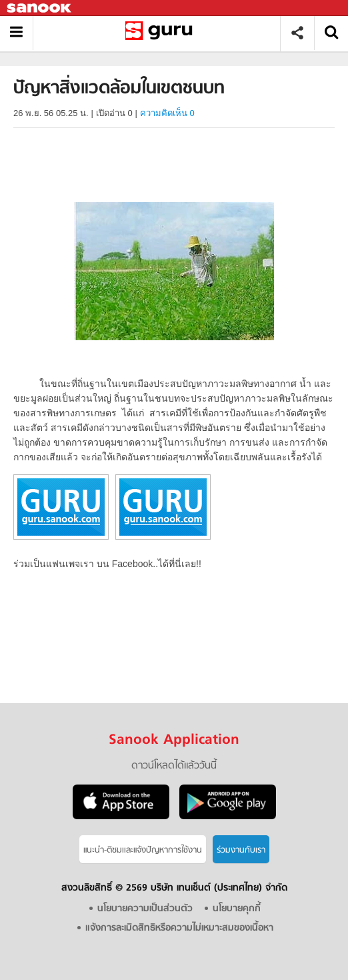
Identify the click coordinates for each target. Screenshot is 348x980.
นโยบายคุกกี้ (237, 909)
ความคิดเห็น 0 (167, 113)
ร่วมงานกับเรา (241, 850)
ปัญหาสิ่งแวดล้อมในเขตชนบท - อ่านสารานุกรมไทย (162, 33)
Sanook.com (40, 8)
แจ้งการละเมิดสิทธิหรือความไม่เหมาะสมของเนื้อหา (179, 928)
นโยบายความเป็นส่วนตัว (145, 909)
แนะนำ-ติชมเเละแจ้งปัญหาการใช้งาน (143, 850)
